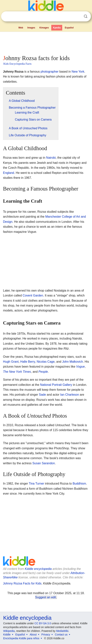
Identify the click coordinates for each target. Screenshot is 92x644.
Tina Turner (36, 484)
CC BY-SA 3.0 (43, 623)
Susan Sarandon (44, 463)
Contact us (61, 635)
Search (86, 16)
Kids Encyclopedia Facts (17, 64)
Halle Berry (28, 362)
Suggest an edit (46, 597)
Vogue (80, 367)
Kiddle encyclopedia (38, 569)
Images (31, 28)
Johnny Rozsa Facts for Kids (22, 583)
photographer (49, 72)
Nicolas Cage (46, 362)
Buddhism (79, 484)
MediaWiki (62, 631)
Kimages (44, 28)
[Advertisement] (46, 42)
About (33, 635)
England (9, 173)
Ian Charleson (70, 395)
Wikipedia (9, 631)
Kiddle (7, 635)
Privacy (46, 635)
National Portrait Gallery (56, 385)
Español (69, 28)
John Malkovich (73, 362)
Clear (78, 16)
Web (21, 28)
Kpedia (57, 28)
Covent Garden (33, 295)
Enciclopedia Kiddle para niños (21, 638)
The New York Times (17, 372)
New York (78, 72)
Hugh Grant (11, 362)
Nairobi (51, 158)
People (43, 372)
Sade (42, 395)
